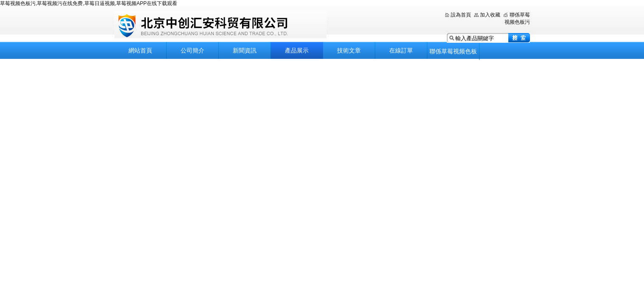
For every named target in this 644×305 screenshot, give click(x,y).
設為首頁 (461, 15)
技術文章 (349, 50)
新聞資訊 (245, 50)
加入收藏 (490, 15)
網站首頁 (140, 50)
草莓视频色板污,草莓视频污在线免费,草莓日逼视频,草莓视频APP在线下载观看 (89, 3)
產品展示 (297, 50)
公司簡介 (192, 50)
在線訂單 (401, 50)
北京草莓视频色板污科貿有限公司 (220, 25)
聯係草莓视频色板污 (453, 54)
